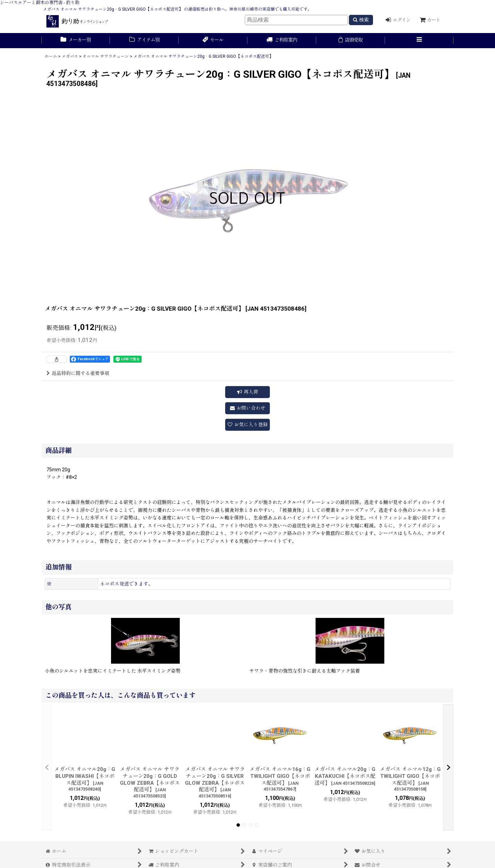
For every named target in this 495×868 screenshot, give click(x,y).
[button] (419, 41)
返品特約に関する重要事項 (78, 373)
